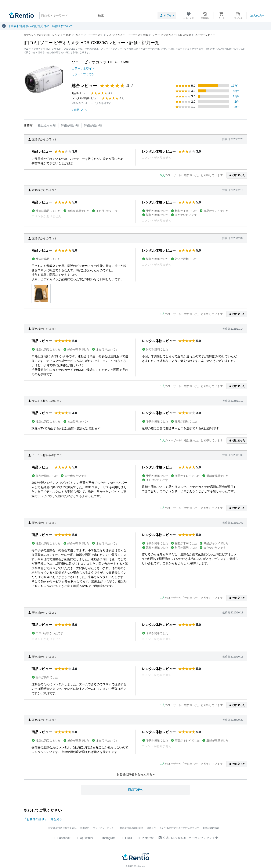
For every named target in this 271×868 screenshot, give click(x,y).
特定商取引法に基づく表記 (62, 828)
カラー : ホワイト (83, 68)
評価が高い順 (70, 125)
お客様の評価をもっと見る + (135, 775)
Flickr (126, 838)
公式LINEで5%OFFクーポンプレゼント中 (188, 838)
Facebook (62, 838)
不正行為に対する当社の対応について (179, 828)
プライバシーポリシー (105, 828)
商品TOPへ (79, 110)
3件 (237, 107)
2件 (237, 102)
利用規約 (85, 828)
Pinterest (145, 838)
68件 (236, 91)
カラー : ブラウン (83, 74)
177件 (235, 86)
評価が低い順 (93, 125)
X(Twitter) (84, 838)
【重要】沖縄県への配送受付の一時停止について (40, 26)
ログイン (167, 15)
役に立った (237, 175)
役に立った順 (47, 125)
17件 (236, 96)
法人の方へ (258, 15)
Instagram (107, 838)
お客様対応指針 (211, 828)
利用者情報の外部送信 (131, 828)
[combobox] (73, 15)
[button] (41, 294)
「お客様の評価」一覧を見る (43, 819)
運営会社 (151, 828)
